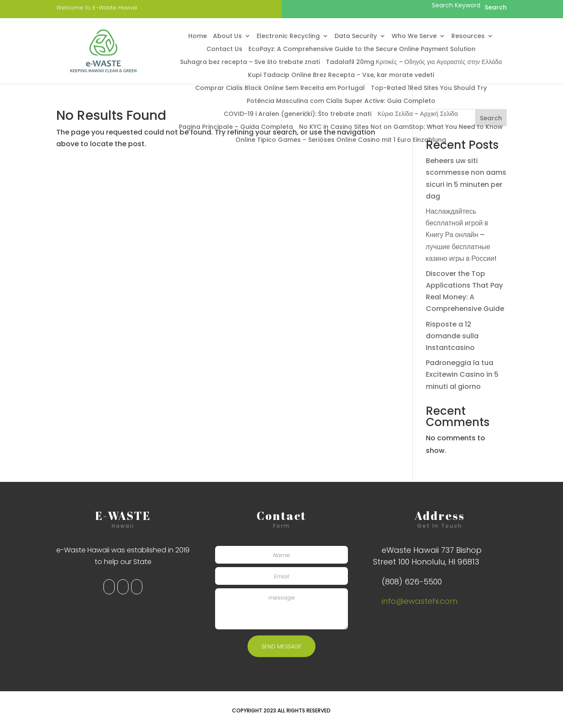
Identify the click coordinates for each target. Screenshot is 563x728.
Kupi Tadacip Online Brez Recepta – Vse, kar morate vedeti (341, 75)
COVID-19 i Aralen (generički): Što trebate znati (298, 114)
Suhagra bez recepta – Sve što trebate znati (250, 63)
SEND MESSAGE (281, 646)
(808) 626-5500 (412, 582)
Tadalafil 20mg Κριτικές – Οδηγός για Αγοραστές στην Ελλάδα (414, 63)
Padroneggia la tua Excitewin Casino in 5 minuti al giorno (462, 374)
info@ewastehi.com (420, 601)
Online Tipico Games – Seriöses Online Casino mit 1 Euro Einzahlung (341, 140)
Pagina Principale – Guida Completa (236, 127)
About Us (227, 37)
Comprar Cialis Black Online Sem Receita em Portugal (280, 88)
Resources (468, 37)
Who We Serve (414, 37)
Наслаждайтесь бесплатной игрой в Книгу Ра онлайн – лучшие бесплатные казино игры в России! (461, 235)
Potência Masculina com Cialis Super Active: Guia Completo (341, 101)
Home (198, 37)
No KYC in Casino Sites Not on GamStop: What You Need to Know (401, 127)
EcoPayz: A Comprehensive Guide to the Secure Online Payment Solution (362, 50)
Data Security (356, 37)
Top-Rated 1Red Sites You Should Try (429, 88)
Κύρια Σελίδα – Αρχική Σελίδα (418, 114)
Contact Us (224, 50)
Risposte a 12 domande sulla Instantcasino (452, 336)
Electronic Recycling (288, 37)
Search (491, 118)
